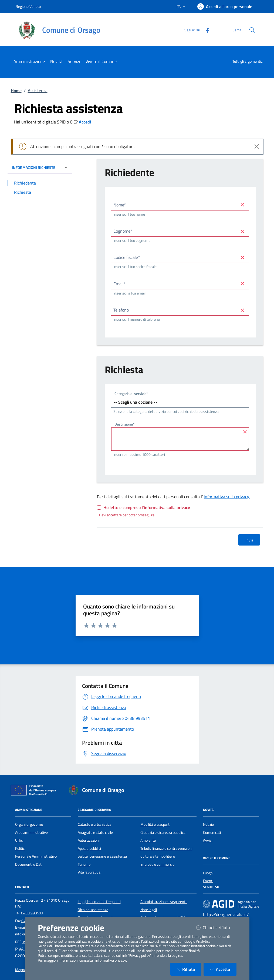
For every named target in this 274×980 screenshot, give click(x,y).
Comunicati (212, 832)
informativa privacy (111, 960)
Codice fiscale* (127, 257)
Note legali (149, 910)
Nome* (120, 205)
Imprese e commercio (157, 864)
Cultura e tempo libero (158, 856)
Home (16, 91)
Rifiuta (189, 969)
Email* (119, 284)
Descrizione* (124, 425)
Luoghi (208, 873)
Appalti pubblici (89, 848)
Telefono (121, 310)
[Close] (257, 146)
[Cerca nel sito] (252, 30)
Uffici (19, 840)
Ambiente (148, 840)
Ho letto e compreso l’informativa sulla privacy (147, 507)
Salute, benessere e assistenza (102, 856)
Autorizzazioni (89, 840)
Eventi (208, 881)
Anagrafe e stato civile (95, 832)
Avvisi (208, 840)
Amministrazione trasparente (164, 902)
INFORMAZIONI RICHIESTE (40, 167)
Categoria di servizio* (131, 394)
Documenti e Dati (29, 864)
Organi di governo (29, 824)
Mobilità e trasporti (155, 824)
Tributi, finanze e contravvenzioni (166, 848)
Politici (20, 848)
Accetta (223, 969)
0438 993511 (32, 913)
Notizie (208, 824)
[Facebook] (205, 30)
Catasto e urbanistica (94, 824)
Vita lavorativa (89, 872)
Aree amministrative (31, 832)
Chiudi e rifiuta (216, 927)
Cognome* (123, 231)
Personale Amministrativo (36, 856)
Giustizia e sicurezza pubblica (163, 832)
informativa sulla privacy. (227, 497)
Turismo (84, 864)
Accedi (85, 122)
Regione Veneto (28, 6)
